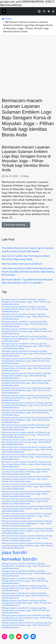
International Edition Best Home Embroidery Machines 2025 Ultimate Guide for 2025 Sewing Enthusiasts (28, 272)
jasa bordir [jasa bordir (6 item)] (15, 553)
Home (7, 19)
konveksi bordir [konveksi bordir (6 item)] (20, 559)
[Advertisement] (28, 65)
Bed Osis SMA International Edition (22, 264)
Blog (26, 176)
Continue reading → (16, 225)
